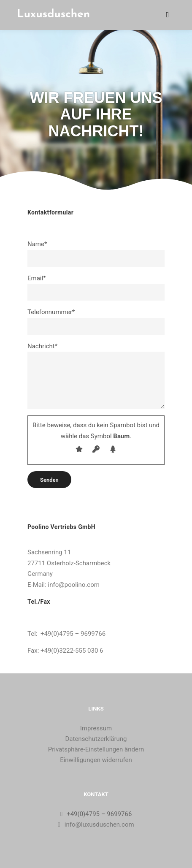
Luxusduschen (53, 15)
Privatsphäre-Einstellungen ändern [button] (96, 749)
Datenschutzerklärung (96, 739)
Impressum (96, 728)
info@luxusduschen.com (96, 825)
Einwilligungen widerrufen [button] (96, 760)
